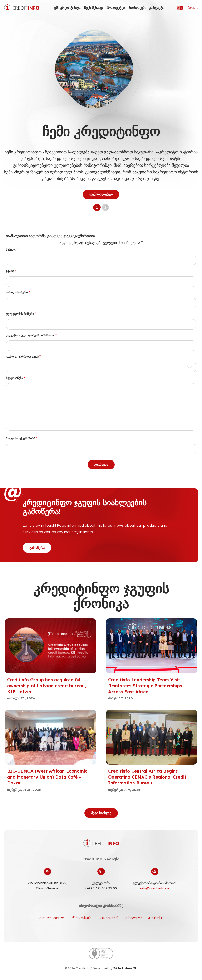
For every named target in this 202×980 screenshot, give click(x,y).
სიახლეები (138, 8)
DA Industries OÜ (125, 968)
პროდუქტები (116, 8)
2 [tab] (105, 208)
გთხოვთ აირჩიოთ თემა (23, 356)
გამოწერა (37, 548)
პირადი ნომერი (18, 292)
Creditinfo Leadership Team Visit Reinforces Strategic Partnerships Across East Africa (145, 686)
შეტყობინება (15, 378)
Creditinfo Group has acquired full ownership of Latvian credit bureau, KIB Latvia (47, 686)
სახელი (12, 250)
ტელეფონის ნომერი (21, 314)
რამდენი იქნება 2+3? (22, 438)
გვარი (11, 271)
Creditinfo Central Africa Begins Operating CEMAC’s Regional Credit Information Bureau (147, 777)
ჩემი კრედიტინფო (67, 8)
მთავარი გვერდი (52, 917)
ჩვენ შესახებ (94, 8)
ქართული (187, 8)
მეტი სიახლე (101, 813)
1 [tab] (97, 208)
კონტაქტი (157, 8)
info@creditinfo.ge (155, 888)
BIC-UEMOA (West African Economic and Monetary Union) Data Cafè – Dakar (47, 777)
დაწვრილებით (101, 194)
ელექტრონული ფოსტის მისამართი (31, 335)
